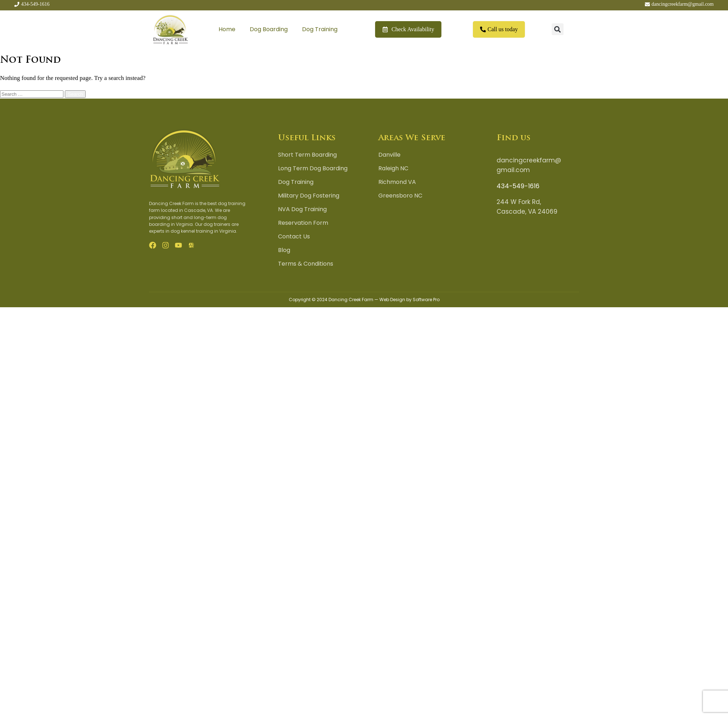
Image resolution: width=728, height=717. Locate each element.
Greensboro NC (400, 196)
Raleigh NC (393, 168)
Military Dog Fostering (309, 196)
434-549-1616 (518, 186)
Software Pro (426, 300)
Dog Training (320, 29)
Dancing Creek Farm (351, 300)
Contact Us (294, 237)
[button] (558, 29)
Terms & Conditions (306, 264)
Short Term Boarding (307, 155)
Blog (284, 250)
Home (227, 29)
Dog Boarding (269, 29)
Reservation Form (303, 223)
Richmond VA (397, 182)
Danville (389, 155)
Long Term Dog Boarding (313, 168)
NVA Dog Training (302, 209)
